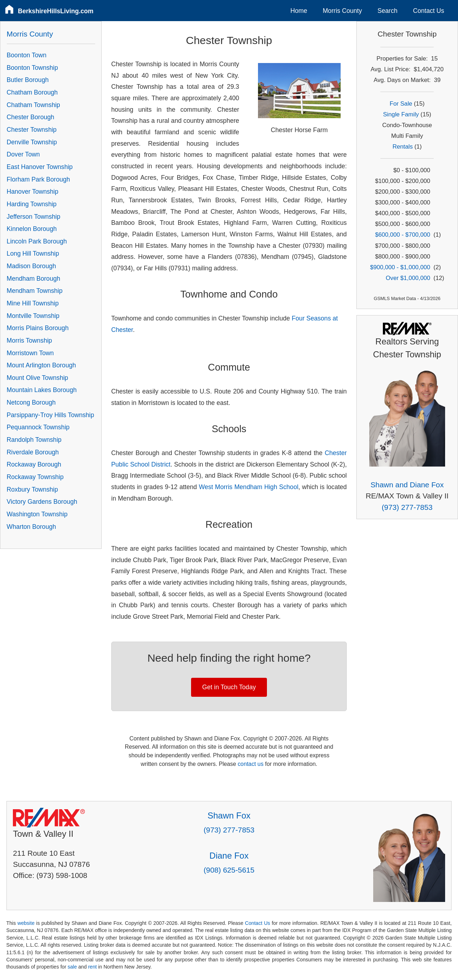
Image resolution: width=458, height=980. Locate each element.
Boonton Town (27, 55)
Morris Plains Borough (38, 328)
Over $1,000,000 (408, 278)
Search (388, 11)
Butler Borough (28, 80)
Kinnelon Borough (32, 229)
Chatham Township (33, 105)
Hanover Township (33, 192)
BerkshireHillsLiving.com (56, 11)
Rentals (403, 147)
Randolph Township (34, 440)
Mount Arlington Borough (42, 365)
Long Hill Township (33, 254)
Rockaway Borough (34, 464)
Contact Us (428, 11)
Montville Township (33, 316)
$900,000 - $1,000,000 (400, 267)
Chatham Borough (32, 92)
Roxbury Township (32, 489)
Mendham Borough (34, 279)
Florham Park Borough (38, 179)
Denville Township (32, 142)
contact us (250, 764)
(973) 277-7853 (407, 507)
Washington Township (37, 514)
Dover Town (23, 154)
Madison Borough (31, 266)
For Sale (401, 104)
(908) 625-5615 (229, 870)
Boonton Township (32, 68)
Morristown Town (30, 353)
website (26, 923)
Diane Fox (229, 856)
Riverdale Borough (33, 452)
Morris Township (30, 341)
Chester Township (32, 130)
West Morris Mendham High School (249, 487)
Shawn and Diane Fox (407, 485)
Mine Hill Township (33, 303)
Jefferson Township (34, 217)
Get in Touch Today (229, 687)
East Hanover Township (40, 167)
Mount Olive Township (38, 378)
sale (72, 967)
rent (92, 967)
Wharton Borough (31, 527)
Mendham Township (35, 291)
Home (299, 11)
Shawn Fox (229, 815)
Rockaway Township (35, 477)
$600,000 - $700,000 (403, 235)
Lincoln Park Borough (37, 241)
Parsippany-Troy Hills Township (50, 415)
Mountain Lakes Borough (42, 390)
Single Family (401, 114)
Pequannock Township (38, 427)
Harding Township (32, 204)
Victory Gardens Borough (42, 502)
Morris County (342, 11)
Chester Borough (31, 117)
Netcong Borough (31, 402)
